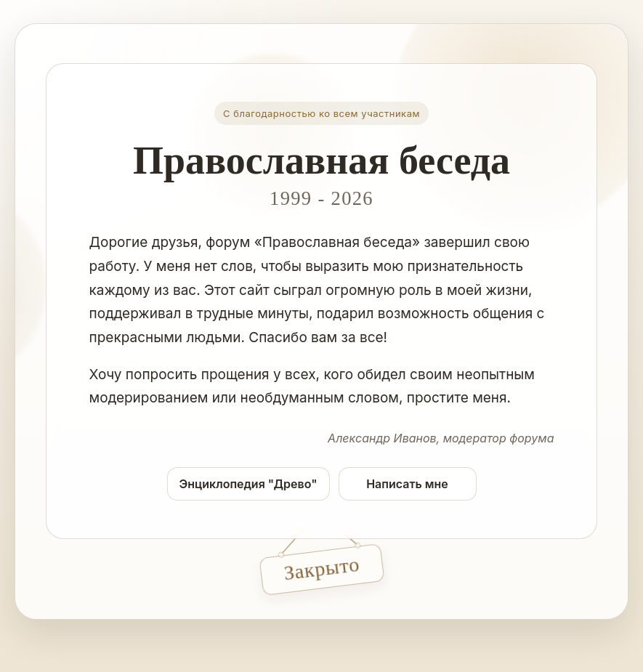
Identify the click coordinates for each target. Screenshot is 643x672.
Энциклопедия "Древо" (248, 484)
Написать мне (407, 484)
